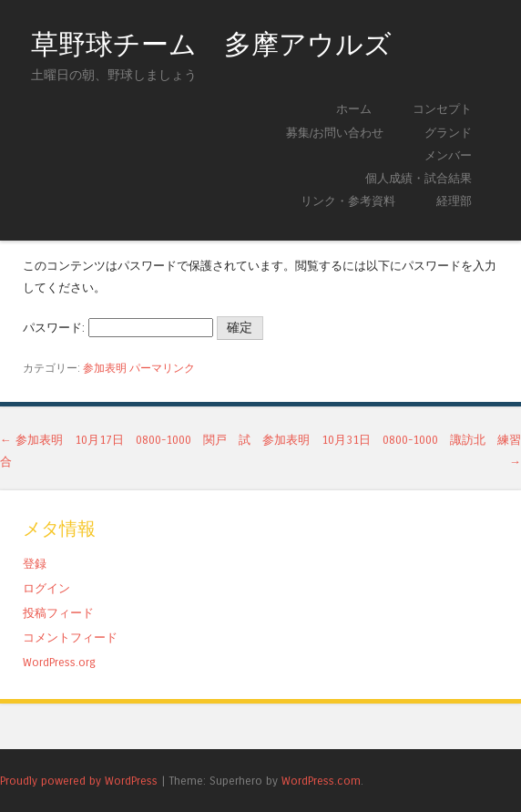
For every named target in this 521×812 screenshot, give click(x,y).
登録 (35, 564)
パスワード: (118, 328)
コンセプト (442, 109)
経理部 (454, 201)
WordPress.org (59, 662)
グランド (448, 133)
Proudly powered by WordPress (79, 781)
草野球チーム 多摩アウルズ (211, 45)
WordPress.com (321, 781)
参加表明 (105, 368)
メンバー (448, 155)
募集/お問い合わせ (335, 133)
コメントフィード (70, 637)
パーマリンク (162, 368)
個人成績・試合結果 (419, 178)
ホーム (354, 109)
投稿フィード (58, 613)
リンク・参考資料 (348, 201)
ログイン (46, 588)
